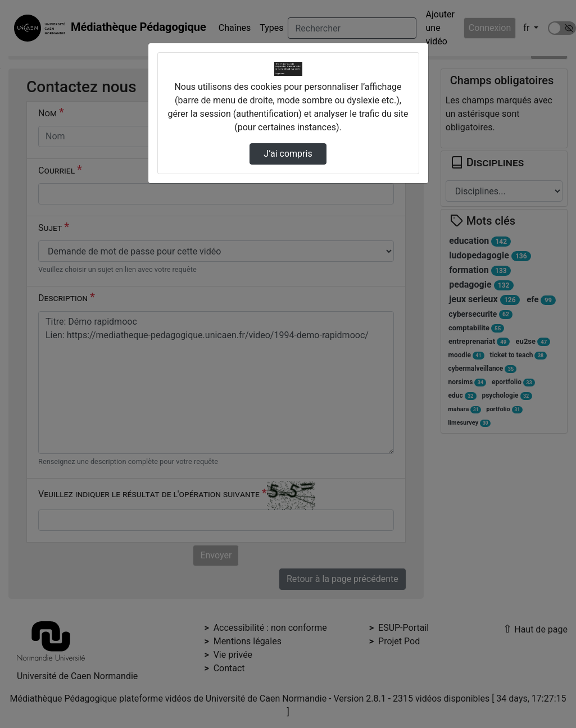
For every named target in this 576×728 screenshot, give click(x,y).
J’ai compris (288, 154)
